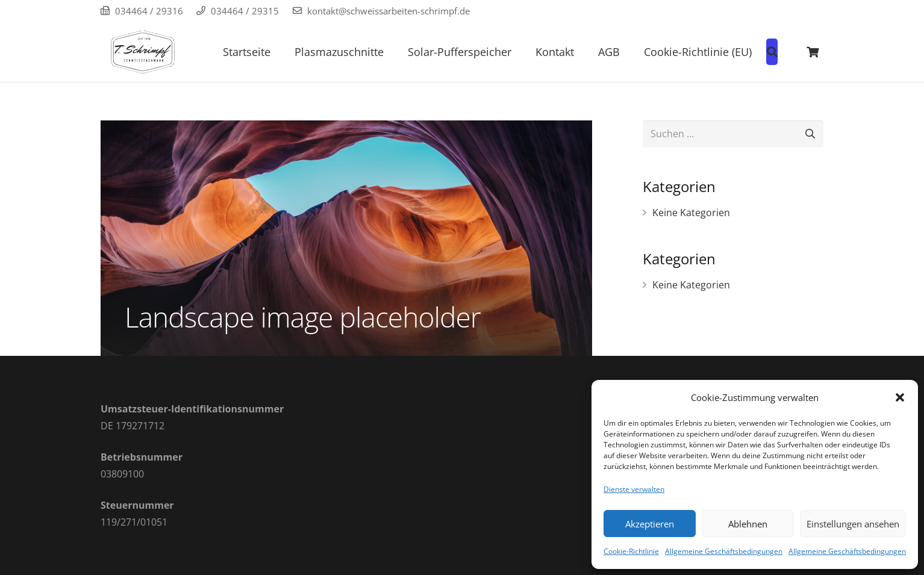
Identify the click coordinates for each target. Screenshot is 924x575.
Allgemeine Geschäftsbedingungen (724, 551)
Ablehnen (748, 524)
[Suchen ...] (733, 134)
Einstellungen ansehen (853, 524)
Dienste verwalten (634, 489)
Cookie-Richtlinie (631, 551)
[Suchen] (810, 134)
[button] (900, 397)
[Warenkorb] (813, 52)
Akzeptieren (650, 524)
